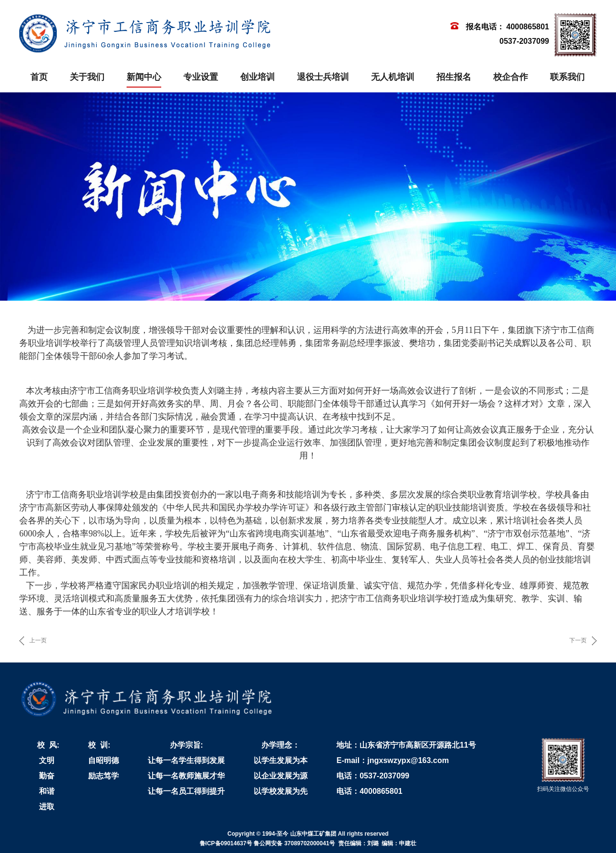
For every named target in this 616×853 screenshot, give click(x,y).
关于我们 (87, 77)
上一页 (38, 640)
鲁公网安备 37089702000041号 (294, 843)
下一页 (578, 640)
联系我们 (567, 77)
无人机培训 (393, 77)
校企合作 (511, 77)
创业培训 (257, 77)
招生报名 (454, 77)
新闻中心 (144, 77)
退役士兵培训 (323, 77)
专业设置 (201, 77)
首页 (39, 77)
